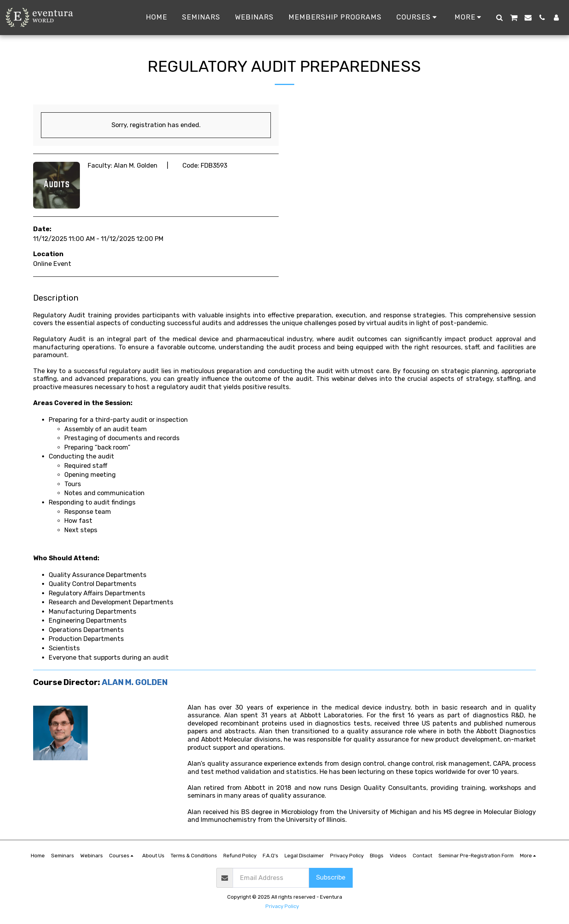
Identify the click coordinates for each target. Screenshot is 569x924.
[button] (499, 17)
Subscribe (331, 877)
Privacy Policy (282, 906)
